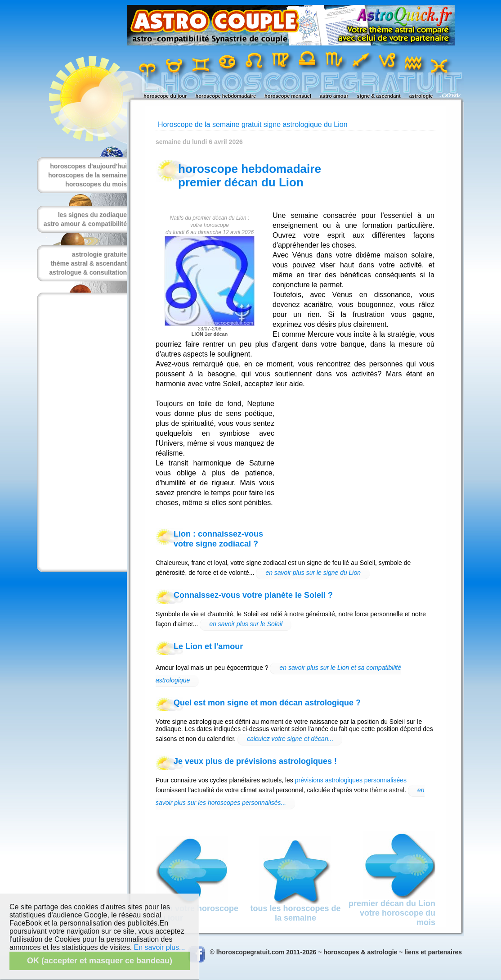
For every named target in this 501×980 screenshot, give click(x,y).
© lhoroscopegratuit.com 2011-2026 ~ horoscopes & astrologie (304, 952)
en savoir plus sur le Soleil (246, 624)
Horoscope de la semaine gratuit (210, 124)
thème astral (387, 790)
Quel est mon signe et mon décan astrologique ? (267, 703)
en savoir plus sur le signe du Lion (313, 573)
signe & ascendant (379, 96)
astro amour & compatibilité (85, 224)
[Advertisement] (80, 432)
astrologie (421, 96)
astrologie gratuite (99, 254)
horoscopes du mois (96, 184)
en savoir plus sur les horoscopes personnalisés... (290, 796)
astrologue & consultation (88, 272)
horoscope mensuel (288, 96)
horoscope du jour (165, 96)
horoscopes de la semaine (87, 175)
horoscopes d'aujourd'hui (88, 166)
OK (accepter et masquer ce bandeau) (100, 961)
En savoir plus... (160, 947)
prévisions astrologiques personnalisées (351, 780)
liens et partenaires (433, 952)
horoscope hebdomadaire (226, 96)
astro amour (334, 96)
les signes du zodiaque (92, 215)
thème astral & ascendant (89, 263)
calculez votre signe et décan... (290, 739)
